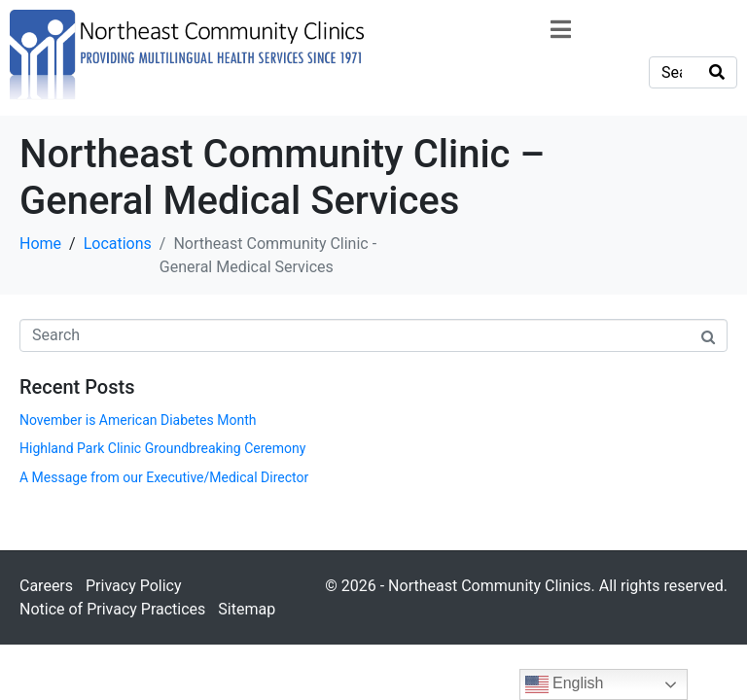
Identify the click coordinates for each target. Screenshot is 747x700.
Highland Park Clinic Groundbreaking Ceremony (162, 448)
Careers (46, 586)
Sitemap (247, 609)
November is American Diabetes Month (138, 420)
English (565, 684)
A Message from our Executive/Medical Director (164, 477)
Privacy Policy (134, 586)
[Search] (717, 72)
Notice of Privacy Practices (112, 609)
